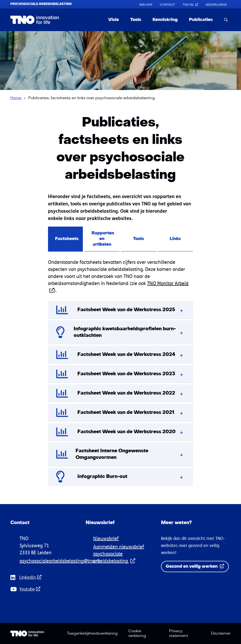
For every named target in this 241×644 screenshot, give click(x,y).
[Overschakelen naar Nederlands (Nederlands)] (216, 5)
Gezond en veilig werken (195, 566)
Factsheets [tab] (67, 239)
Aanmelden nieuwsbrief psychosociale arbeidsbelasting (119, 554)
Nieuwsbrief (106, 538)
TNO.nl (190, 5)
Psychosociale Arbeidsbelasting (41, 4)
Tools (136, 20)
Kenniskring (165, 20)
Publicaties (201, 20)
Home (16, 98)
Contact (167, 5)
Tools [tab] (139, 239)
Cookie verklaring (137, 633)
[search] (226, 20)
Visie (114, 20)
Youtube (31, 589)
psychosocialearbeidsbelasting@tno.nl (60, 561)
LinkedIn (32, 577)
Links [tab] (175, 239)
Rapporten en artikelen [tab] (103, 239)
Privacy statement (179, 633)
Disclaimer (221, 633)
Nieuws (146, 5)
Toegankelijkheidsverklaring (92, 633)
